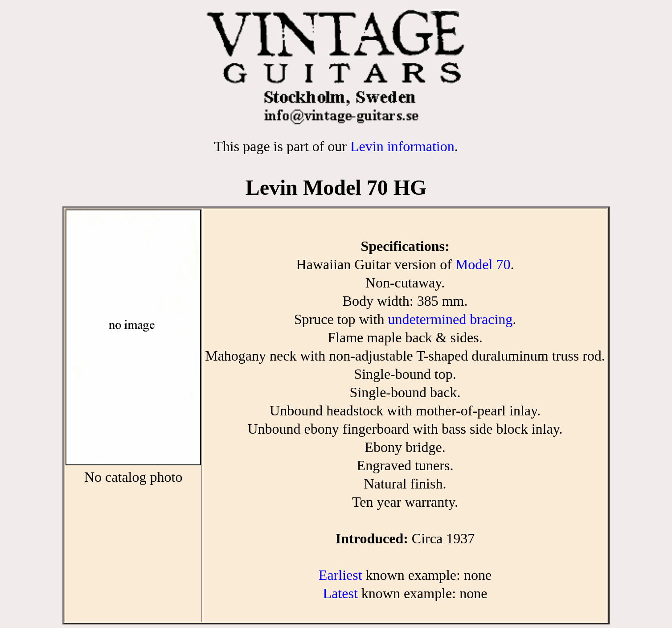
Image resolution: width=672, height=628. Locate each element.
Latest (340, 593)
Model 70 (483, 264)
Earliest (340, 575)
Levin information (402, 146)
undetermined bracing (450, 319)
